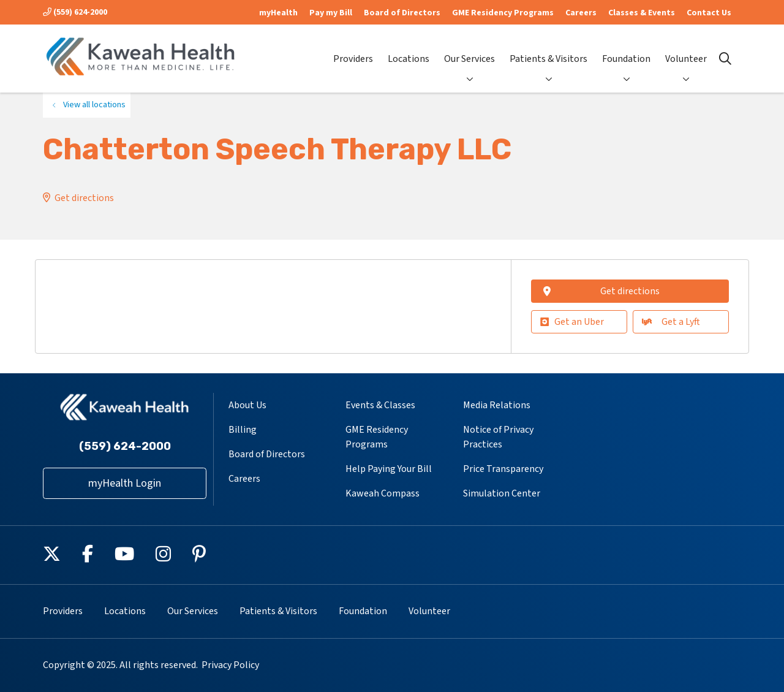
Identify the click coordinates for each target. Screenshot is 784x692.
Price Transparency (503, 469)
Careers (581, 13)
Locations (409, 49)
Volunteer (686, 49)
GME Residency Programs (503, 13)
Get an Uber (572, 322)
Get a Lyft (671, 322)
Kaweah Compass (383, 493)
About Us (247, 405)
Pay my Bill (331, 13)
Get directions (84, 198)
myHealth (278, 13)
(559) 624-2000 (75, 12)
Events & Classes (380, 405)
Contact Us (709, 13)
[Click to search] (725, 59)
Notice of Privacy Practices (498, 437)
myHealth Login (125, 483)
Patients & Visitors (548, 49)
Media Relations (497, 405)
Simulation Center (502, 493)
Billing (243, 430)
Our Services (469, 49)
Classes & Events (642, 13)
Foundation (626, 49)
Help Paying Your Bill (389, 469)
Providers (353, 49)
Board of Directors (402, 13)
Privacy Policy (230, 665)
